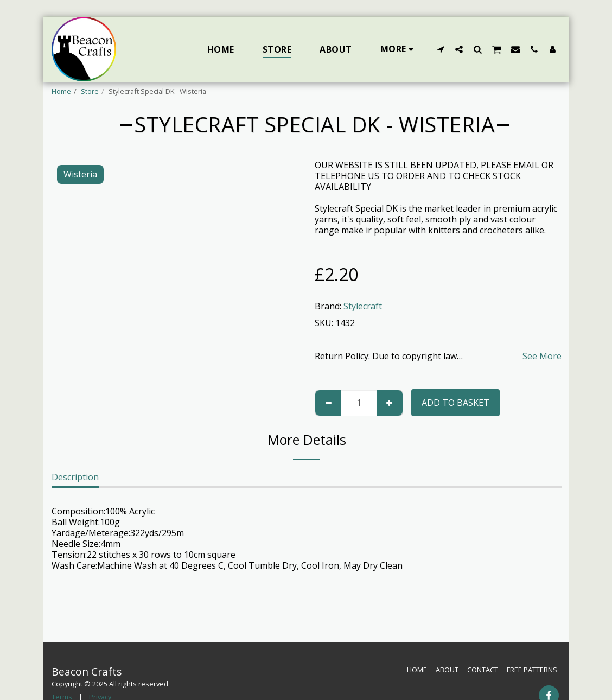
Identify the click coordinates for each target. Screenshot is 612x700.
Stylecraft (363, 306)
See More (542, 356)
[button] (441, 49)
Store (90, 91)
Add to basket (455, 403)
